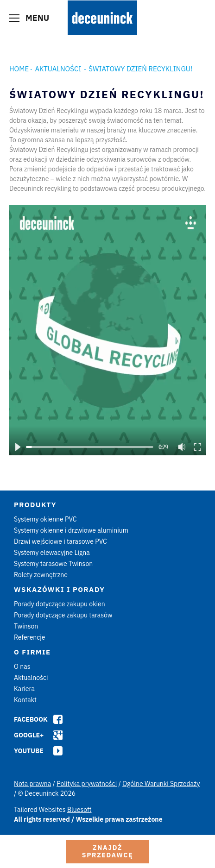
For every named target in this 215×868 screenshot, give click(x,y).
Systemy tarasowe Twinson (53, 564)
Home (19, 69)
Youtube (29, 751)
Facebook (31, 719)
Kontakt (25, 700)
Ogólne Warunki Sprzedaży (161, 784)
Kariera (24, 689)
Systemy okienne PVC (45, 519)
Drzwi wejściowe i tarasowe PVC (60, 541)
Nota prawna (32, 784)
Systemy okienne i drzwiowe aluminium (71, 530)
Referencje (30, 637)
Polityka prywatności (87, 784)
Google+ (29, 735)
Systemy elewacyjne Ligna (52, 553)
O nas (22, 667)
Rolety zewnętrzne (41, 575)
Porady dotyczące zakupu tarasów (63, 615)
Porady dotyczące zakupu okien (60, 604)
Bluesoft (79, 810)
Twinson (26, 626)
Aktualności (58, 69)
